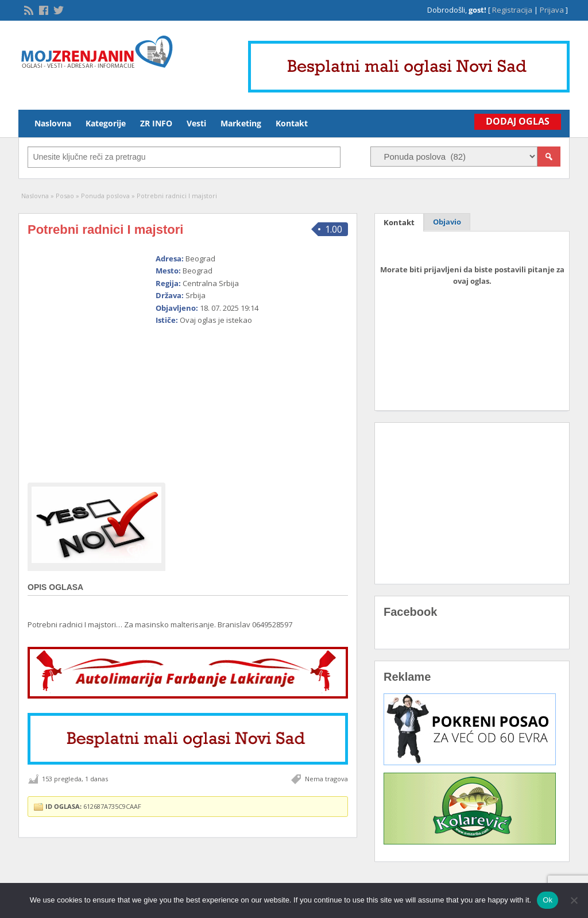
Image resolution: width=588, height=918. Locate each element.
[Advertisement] (239, 399)
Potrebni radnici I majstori (105, 230)
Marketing (241, 123)
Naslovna (53, 123)
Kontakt (292, 123)
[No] (574, 900)
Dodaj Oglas (518, 121)
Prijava (552, 10)
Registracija (512, 10)
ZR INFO (156, 123)
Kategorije (106, 123)
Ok (548, 900)
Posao (65, 196)
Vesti (196, 123)
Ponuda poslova (105, 196)
